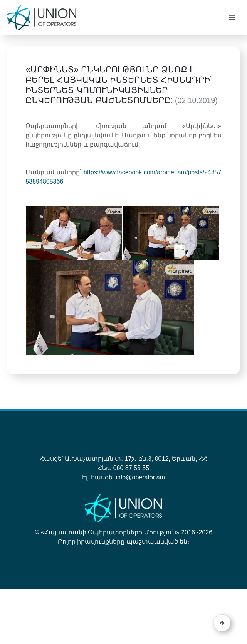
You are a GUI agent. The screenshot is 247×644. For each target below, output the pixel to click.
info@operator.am (140, 477)
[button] (222, 623)
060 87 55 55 (131, 468)
